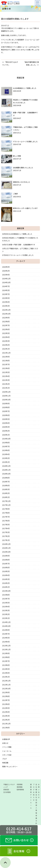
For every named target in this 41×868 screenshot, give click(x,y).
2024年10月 (6, 282)
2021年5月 (6, 372)
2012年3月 (6, 716)
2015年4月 (6, 607)
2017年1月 (6, 540)
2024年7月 (6, 286)
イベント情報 (7, 747)
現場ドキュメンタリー (10, 767)
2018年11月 (6, 470)
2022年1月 (6, 349)
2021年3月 (6, 380)
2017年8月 (6, 513)
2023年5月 (6, 298)
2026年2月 (6, 271)
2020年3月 (6, 427)
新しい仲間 (17, 156)
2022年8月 (6, 322)
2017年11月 (6, 505)
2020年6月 (6, 415)
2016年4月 (6, 575)
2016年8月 (6, 560)
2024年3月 (6, 290)
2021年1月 (6, 388)
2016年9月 (6, 556)
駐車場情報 (20, 790)
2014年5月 (6, 638)
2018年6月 (6, 486)
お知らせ (5, 743)
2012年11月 (6, 685)
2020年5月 (6, 419)
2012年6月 (6, 704)
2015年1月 (6, 618)
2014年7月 (6, 634)
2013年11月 (6, 650)
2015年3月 (6, 610)
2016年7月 (6, 564)
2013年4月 (6, 673)
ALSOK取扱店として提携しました (25, 88)
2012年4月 (6, 712)
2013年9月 (6, 653)
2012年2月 (6, 720)
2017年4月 (6, 528)
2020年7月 (6, 411)
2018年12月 (6, 466)
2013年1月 (6, 677)
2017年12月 (6, 501)
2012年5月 (6, 708)
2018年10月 (6, 474)
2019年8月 (6, 443)
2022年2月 (6, 345)
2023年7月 (6, 294)
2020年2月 (6, 431)
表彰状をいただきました (22, 182)
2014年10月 (6, 626)
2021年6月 (6, 368)
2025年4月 (6, 275)
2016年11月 (6, 548)
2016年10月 (6, 552)
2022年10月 (6, 314)
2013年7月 (6, 661)
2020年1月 (6, 435)
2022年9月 (6, 318)
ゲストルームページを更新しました (25, 142)
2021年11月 (6, 353)
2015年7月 (6, 599)
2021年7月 (6, 364)
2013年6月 (6, 665)
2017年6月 (6, 521)
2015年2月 (6, 614)
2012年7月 (6, 700)
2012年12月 (6, 681)
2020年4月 (6, 423)
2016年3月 (6, 579)
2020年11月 (6, 396)
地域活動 (5, 763)
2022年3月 (6, 341)
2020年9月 (6, 404)
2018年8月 (6, 478)
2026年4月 (6, 267)
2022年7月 (6, 325)
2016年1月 (6, 587)
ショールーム (7, 751)
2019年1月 (6, 462)
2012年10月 (6, 689)
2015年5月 (6, 603)
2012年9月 (6, 692)
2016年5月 (6, 571)
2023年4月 (6, 302)
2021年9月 (6, 357)
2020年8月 (6, 407)
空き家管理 (7, 792)
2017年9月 (6, 509)
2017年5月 (6, 525)
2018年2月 (6, 493)
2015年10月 (6, 591)
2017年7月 (6, 517)
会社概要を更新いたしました (23, 168)
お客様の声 (6, 739)
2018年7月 (6, 482)
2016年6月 (6, 568)
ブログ (4, 759)
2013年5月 (6, 669)
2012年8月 (6, 696)
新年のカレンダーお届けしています (25, 208)
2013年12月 (6, 646)
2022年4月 (6, 337)
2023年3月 (6, 306)
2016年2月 (6, 583)
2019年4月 (6, 454)
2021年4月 (6, 376)
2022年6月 (6, 329)
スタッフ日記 (7, 755)
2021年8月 (6, 361)
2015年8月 (6, 595)
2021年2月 (6, 384)
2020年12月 (6, 392)
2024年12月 (6, 279)
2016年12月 (6, 544)
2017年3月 (6, 532)
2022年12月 (6, 310)
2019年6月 (6, 450)
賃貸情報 (20, 787)
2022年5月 (6, 333)
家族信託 (6, 790)
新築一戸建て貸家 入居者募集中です (22, 245)
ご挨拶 (15, 194)
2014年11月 (6, 622)
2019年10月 (6, 439)
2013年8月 (6, 657)
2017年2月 (6, 536)
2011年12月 (6, 724)
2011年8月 (6, 728)
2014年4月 (6, 642)
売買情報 (20, 785)
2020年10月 (6, 400)
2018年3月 (6, 489)
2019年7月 (6, 446)
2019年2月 (6, 458)
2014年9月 (6, 630)
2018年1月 (6, 497)
